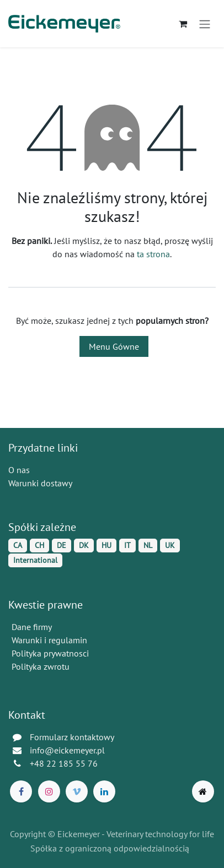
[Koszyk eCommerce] (183, 24)
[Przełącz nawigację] (205, 24)
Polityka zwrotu (41, 666)
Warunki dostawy (40, 483)
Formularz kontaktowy (72, 737)
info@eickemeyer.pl (67, 750)
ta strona (153, 254)
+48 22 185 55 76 (64, 763)
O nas (19, 470)
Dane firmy (32, 627)
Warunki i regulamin (49, 640)
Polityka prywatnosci (50, 653)
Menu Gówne (114, 346)
